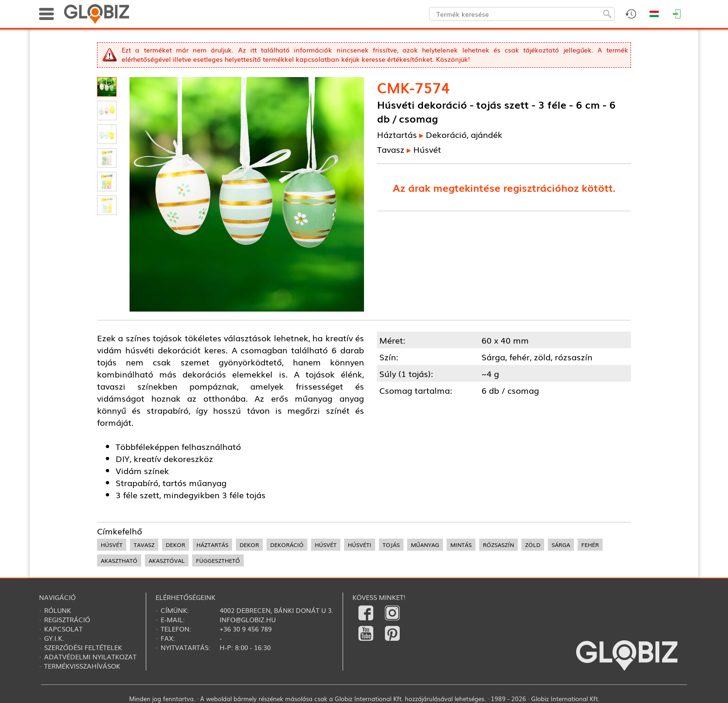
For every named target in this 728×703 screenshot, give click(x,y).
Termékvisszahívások (82, 666)
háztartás (212, 545)
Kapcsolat (63, 629)
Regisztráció (67, 619)
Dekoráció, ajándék (464, 134)
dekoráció (287, 545)
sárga (561, 545)
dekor (175, 545)
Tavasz (391, 149)
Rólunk (58, 610)
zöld (533, 545)
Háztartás (397, 134)
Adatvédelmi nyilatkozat (90, 657)
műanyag (425, 545)
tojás (391, 545)
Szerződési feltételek (83, 647)
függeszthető (218, 560)
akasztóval (167, 560)
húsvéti (360, 545)
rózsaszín (498, 545)
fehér (590, 545)
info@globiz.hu (248, 619)
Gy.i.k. (54, 638)
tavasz (144, 545)
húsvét (112, 545)
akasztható (119, 560)
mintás (461, 545)
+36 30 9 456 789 (246, 629)
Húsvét (427, 149)
